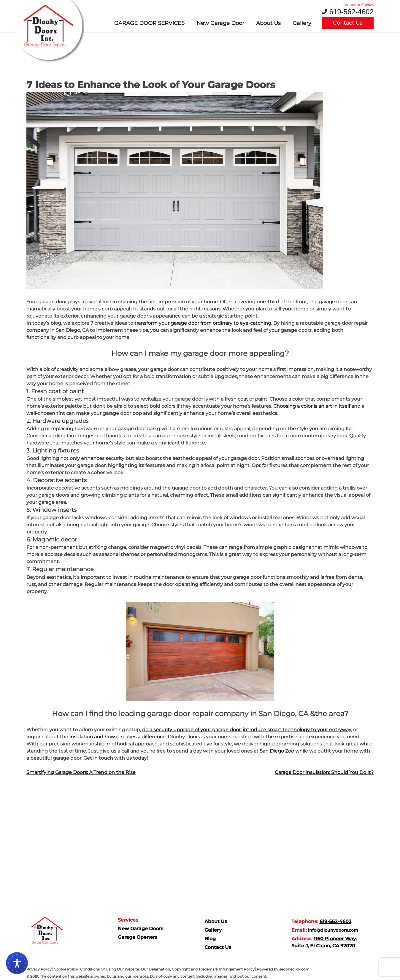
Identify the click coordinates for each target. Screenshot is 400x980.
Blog (210, 939)
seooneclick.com (294, 969)
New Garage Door (220, 23)
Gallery (302, 23)
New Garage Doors (141, 929)
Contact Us (348, 23)
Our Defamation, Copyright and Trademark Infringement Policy (198, 969)
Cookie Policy (66, 969)
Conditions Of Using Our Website (109, 969)
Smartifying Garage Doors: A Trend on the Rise (81, 772)
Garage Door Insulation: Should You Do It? (324, 772)
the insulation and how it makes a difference (113, 737)
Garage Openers (138, 937)
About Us (268, 23)
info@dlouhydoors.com (333, 930)
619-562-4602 (351, 12)
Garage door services (149, 23)
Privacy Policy (39, 969)
